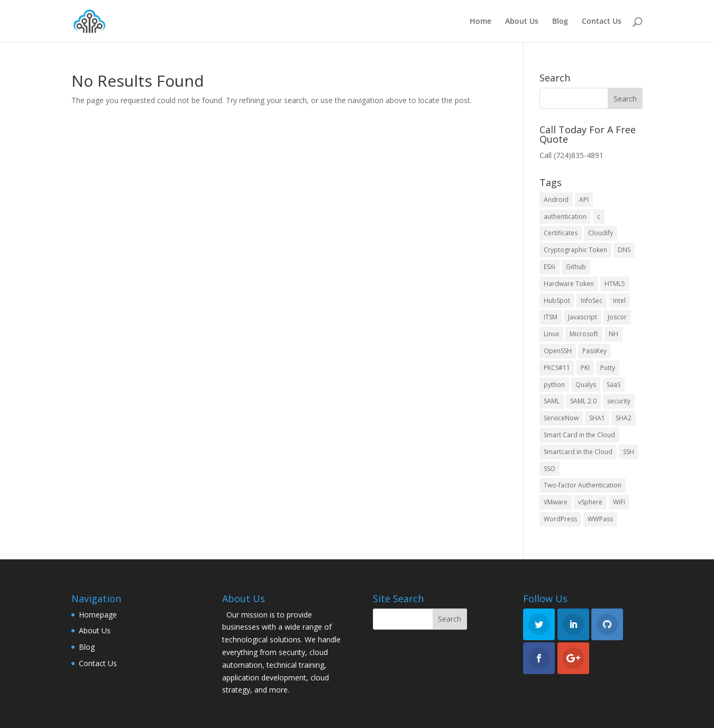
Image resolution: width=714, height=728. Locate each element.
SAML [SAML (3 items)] (552, 401)
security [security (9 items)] (619, 401)
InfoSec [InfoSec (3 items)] (592, 301)
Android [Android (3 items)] (556, 200)
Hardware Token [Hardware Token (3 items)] (569, 284)
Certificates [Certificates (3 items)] (561, 233)
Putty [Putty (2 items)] (608, 368)
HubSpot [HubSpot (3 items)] (557, 301)
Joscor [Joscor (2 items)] (617, 317)
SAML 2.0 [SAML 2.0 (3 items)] (583, 401)
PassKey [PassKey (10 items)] (594, 351)
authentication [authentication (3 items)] (565, 216)
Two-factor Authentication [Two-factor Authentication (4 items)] (583, 485)
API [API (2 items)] (584, 200)
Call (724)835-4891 (571, 155)
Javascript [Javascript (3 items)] (583, 317)
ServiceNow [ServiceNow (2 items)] (561, 418)
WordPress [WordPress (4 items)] (560, 519)
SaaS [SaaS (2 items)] (614, 385)
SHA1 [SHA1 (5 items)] (597, 418)
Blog (560, 22)
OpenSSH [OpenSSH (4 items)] (558, 351)
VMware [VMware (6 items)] (556, 502)
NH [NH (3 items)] (614, 334)
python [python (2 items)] (554, 385)
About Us (522, 22)
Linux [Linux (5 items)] (551, 334)
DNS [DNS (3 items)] (624, 250)
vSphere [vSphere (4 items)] (590, 502)
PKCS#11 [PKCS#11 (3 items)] (557, 368)
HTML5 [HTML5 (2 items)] (615, 284)
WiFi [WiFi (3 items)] (619, 502)
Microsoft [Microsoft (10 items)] (584, 334)
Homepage (98, 615)
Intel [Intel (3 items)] (619, 301)
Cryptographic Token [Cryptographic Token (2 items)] (575, 250)
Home (480, 22)
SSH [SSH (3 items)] (629, 452)
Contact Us (602, 22)
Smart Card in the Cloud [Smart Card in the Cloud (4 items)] (579, 435)
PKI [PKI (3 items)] (585, 368)
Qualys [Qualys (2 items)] (586, 385)
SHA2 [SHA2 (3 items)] (624, 418)
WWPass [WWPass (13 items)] (600, 519)
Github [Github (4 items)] (576, 267)
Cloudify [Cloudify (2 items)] (601, 233)
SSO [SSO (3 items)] (550, 469)
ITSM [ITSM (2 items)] (551, 317)
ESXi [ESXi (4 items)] (550, 267)
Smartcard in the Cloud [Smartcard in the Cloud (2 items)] (578, 452)
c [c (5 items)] (599, 216)
